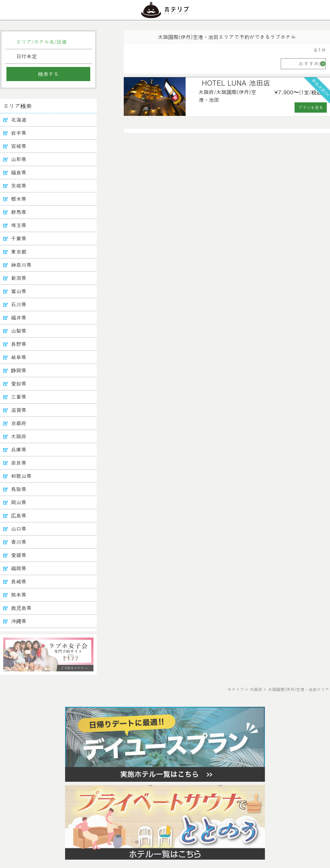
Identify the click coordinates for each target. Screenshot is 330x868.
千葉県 (19, 238)
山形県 (19, 159)
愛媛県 (19, 555)
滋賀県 (19, 410)
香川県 (19, 542)
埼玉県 (19, 225)
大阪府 (19, 436)
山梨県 (19, 331)
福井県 (19, 317)
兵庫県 (19, 449)
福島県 (19, 172)
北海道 (19, 120)
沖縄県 (19, 621)
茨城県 (19, 186)
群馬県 (19, 212)
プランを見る (311, 107)
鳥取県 (19, 489)
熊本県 (19, 595)
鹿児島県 (21, 608)
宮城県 (19, 146)
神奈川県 (21, 265)
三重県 (19, 397)
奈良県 (19, 463)
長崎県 (19, 581)
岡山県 (19, 502)
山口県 (19, 529)
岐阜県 (19, 357)
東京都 (19, 252)
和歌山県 (21, 476)
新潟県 (19, 278)
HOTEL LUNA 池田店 (236, 83)
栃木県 (19, 199)
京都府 (19, 423)
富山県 (19, 291)
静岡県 (19, 370)
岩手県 (19, 133)
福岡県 (19, 568)
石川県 (19, 304)
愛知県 (19, 383)
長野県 (19, 344)
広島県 (19, 515)
